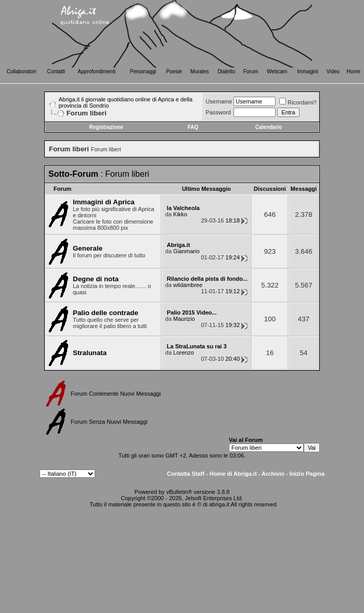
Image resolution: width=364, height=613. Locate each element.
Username (219, 101)
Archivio (273, 474)
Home (354, 71)
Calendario (269, 127)
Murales (200, 71)
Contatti (56, 71)
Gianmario (186, 251)
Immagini (308, 71)
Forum (251, 71)
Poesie (174, 71)
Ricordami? (298, 102)
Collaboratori (22, 71)
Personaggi (143, 71)
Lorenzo (184, 353)
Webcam (277, 71)
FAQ (193, 127)
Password (218, 112)
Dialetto (226, 71)
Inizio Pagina (307, 474)
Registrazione (107, 127)
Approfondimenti (96, 71)
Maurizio (184, 319)
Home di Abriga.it (233, 474)
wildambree (188, 285)
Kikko (180, 214)
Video (333, 71)
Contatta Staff (186, 474)
